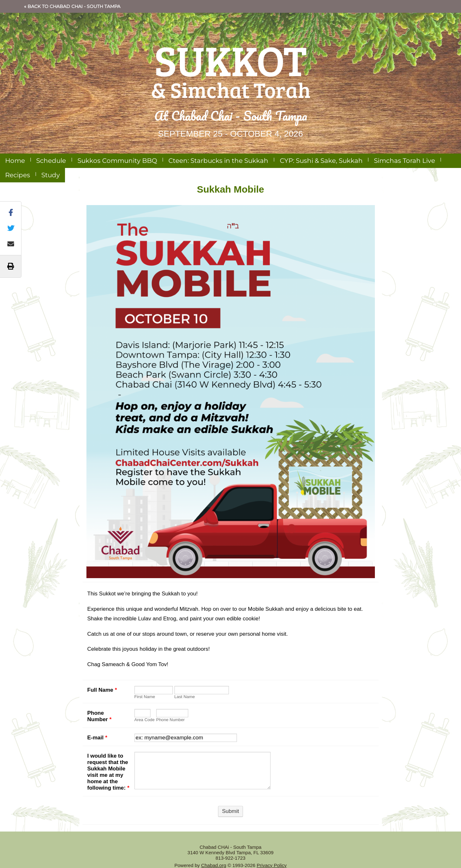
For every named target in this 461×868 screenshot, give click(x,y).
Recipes (18, 175)
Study (51, 175)
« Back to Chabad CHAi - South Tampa (72, 6)
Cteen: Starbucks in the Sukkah (218, 161)
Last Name (185, 697)
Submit (231, 811)
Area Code (145, 720)
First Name (145, 697)
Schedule (51, 161)
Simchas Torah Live (404, 161)
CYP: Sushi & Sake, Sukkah (321, 161)
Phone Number (100, 716)
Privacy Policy (272, 865)
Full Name (102, 690)
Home (15, 161)
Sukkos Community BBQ (117, 161)
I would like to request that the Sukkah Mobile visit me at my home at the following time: (109, 772)
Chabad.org (214, 865)
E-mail (97, 738)
